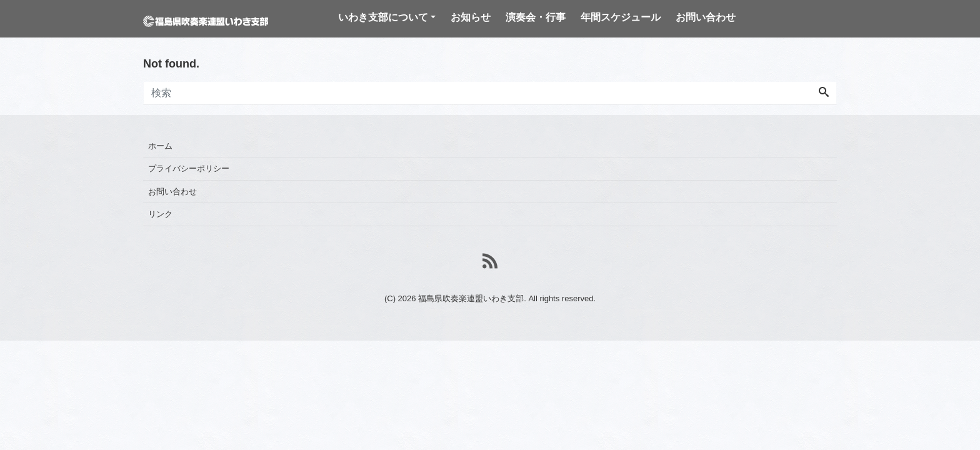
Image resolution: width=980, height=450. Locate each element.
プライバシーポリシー (189, 168)
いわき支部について (383, 17)
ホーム (160, 146)
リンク (160, 214)
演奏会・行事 (536, 17)
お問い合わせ (706, 17)
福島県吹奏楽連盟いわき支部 (471, 298)
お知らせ (471, 17)
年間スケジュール (621, 17)
